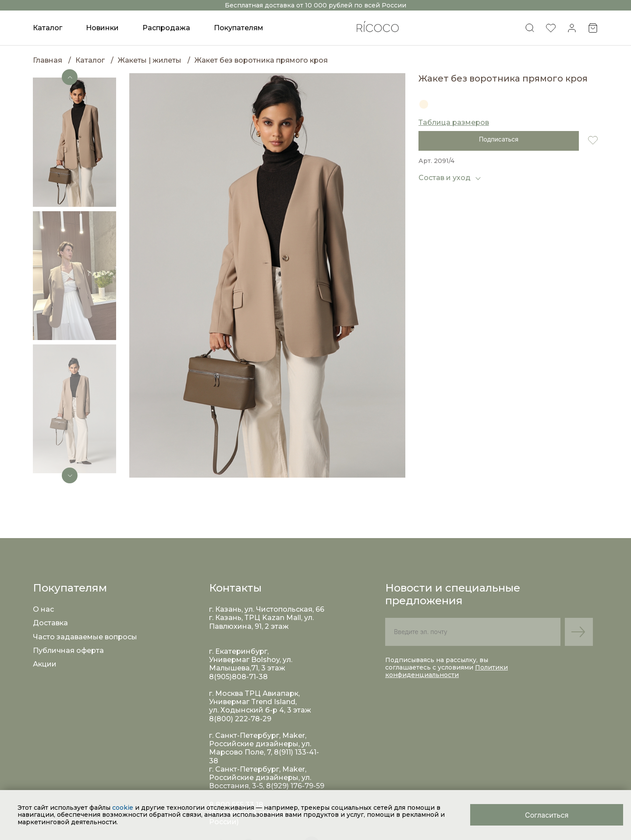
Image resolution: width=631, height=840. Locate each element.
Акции (45, 664)
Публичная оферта (68, 650)
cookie (124, 808)
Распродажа (166, 28)
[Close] (547, 815)
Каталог (90, 60)
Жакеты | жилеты (150, 60)
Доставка (50, 623)
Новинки (102, 28)
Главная (48, 60)
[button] (70, 77)
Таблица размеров (454, 122)
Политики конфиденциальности (447, 671)
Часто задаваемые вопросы (85, 637)
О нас (43, 609)
